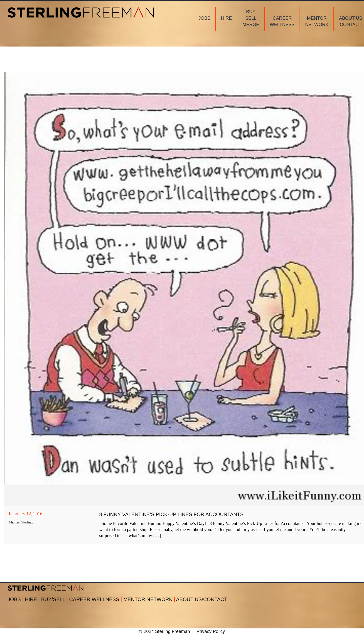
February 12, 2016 (26, 514)
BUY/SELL (55, 599)
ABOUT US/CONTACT (202, 599)
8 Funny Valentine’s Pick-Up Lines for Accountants (172, 514)
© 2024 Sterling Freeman (164, 631)
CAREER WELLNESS (96, 599)
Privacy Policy (211, 631)
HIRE (33, 599)
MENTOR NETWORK (149, 599)
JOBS (16, 599)
